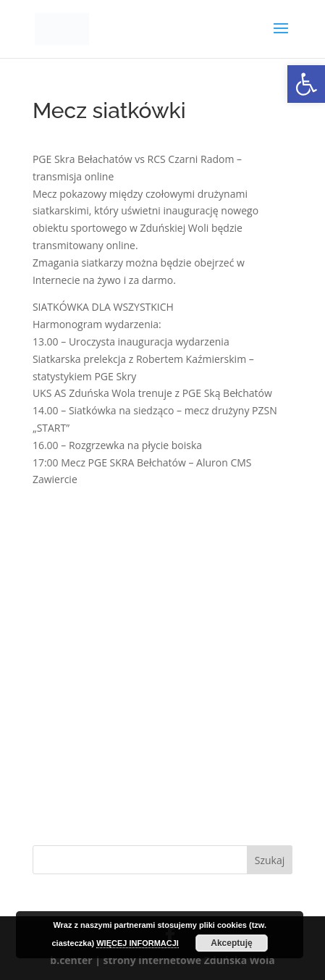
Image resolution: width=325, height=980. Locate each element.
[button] (306, 84)
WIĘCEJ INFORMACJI (138, 943)
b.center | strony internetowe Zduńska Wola (162, 960)
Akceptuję (231, 943)
